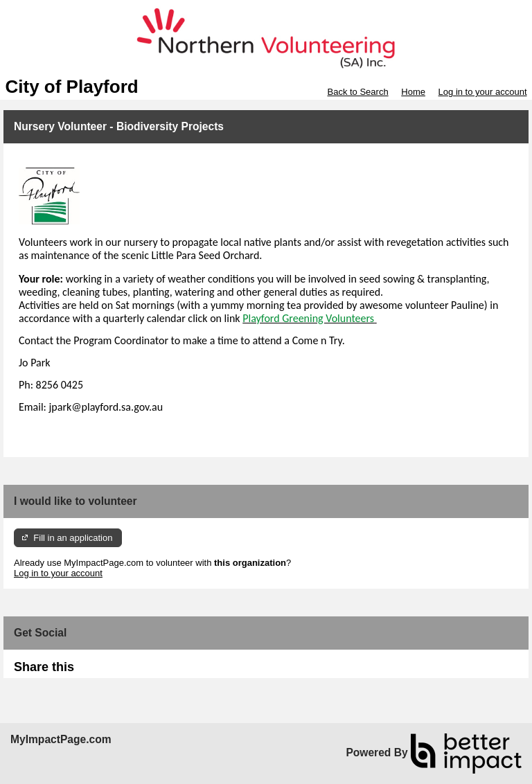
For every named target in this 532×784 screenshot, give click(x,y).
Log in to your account (483, 92)
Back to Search (357, 92)
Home (413, 92)
